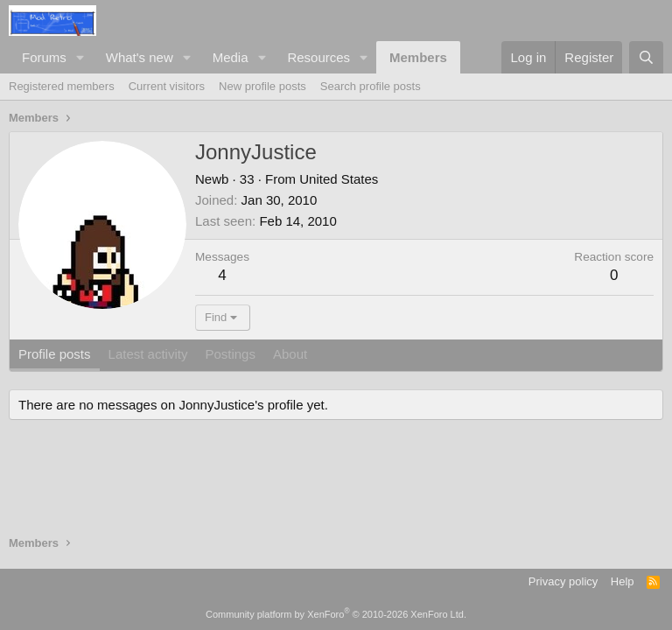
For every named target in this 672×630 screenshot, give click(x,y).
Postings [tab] (230, 354)
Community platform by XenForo (336, 614)
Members (418, 57)
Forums (44, 57)
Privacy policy (563, 581)
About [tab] (290, 354)
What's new (140, 57)
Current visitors (167, 86)
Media (231, 57)
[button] (80, 57)
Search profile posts (371, 86)
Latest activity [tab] (148, 354)
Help (623, 581)
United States (339, 179)
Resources (318, 57)
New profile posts (262, 86)
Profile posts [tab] (55, 354)
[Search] (646, 57)
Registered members (62, 86)
